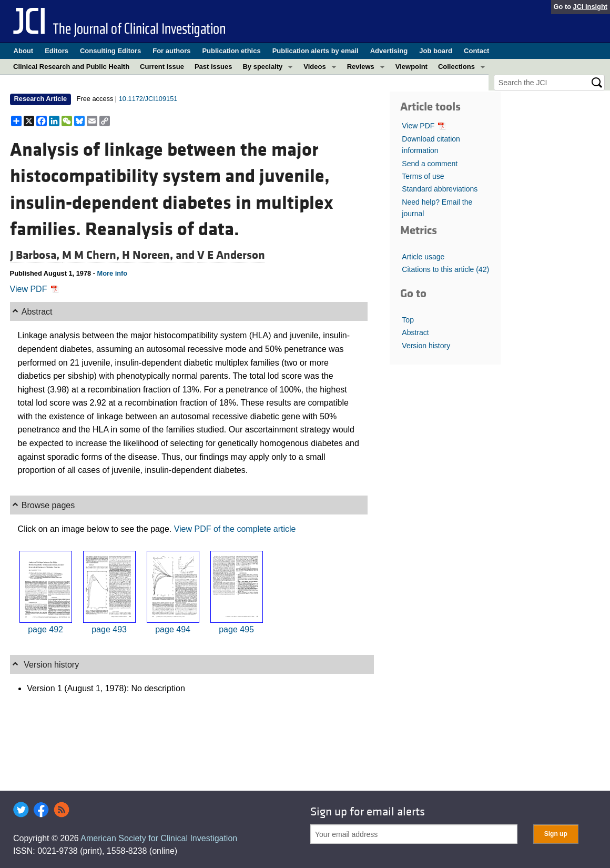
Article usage (423, 257)
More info (113, 273)
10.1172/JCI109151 (148, 99)
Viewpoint (411, 67)
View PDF (34, 289)
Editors (57, 51)
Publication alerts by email (316, 51)
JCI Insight (590, 7)
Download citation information (431, 145)
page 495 (236, 629)
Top (408, 320)
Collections (456, 67)
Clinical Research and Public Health (71, 67)
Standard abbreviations (440, 189)
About (24, 51)
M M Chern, (92, 255)
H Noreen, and (160, 255)
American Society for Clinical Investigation (159, 838)
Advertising (389, 51)
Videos (314, 67)
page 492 (45, 629)
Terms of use (423, 176)
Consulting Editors (110, 51)
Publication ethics (231, 51)
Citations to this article (445, 269)
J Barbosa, (36, 255)
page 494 (173, 629)
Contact (476, 51)
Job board (436, 51)
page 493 (109, 629)
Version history (426, 346)
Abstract (415, 332)
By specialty (262, 67)
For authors (171, 51)
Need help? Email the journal (437, 208)
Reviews (361, 67)
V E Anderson (231, 255)
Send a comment (430, 164)
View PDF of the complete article (235, 529)
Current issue (162, 67)
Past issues (213, 67)
